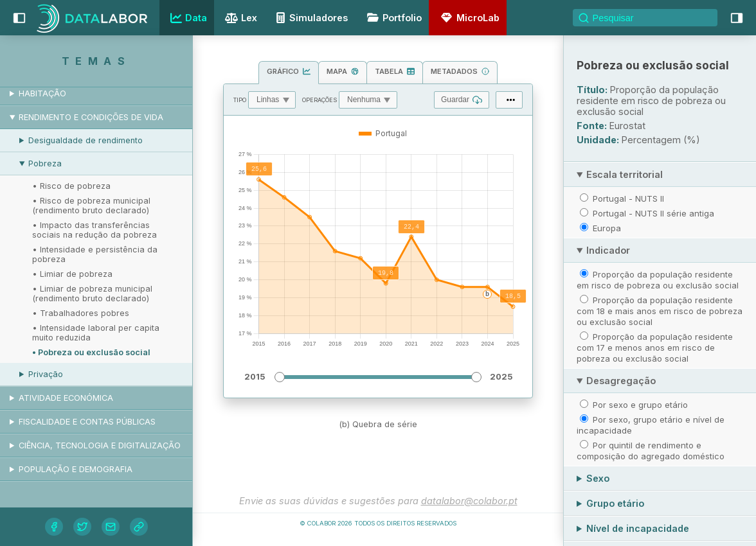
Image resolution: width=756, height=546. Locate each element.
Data (187, 18)
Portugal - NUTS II (628, 198)
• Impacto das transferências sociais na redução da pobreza (94, 230)
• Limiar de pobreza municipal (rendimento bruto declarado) (92, 294)
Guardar (462, 100)
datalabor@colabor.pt (469, 501)
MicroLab (468, 18)
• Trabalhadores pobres (81, 313)
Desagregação (621, 381)
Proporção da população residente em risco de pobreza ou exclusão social (658, 280)
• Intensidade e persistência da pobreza (95, 254)
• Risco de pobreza (71, 186)
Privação (46, 374)
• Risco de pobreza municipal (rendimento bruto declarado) (91, 206)
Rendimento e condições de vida (91, 117)
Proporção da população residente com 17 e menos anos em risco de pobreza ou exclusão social (655, 348)
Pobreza (45, 163)
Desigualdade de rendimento (85, 140)
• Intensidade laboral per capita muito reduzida (96, 333)
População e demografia (76, 469)
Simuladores (310, 18)
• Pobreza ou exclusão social (91, 352)
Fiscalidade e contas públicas (87, 422)
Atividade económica (66, 398)
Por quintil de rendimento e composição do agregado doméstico (651, 451)
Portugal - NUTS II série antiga (653, 213)
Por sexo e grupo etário (640, 405)
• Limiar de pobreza (72, 274)
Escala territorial (625, 174)
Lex (239, 19)
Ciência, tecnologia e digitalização (100, 445)
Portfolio (392, 18)
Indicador (608, 250)
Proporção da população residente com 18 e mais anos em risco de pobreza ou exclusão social (660, 311)
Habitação (42, 93)
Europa (607, 228)
